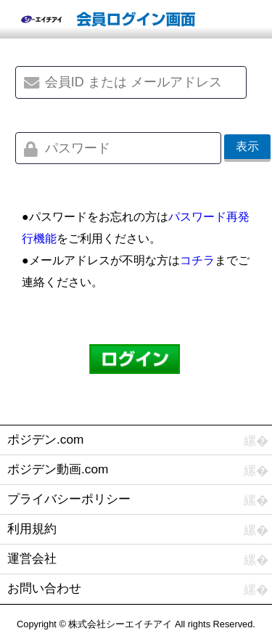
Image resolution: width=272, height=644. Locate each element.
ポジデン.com (45, 440)
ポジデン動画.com (58, 469)
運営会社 (32, 559)
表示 (247, 146)
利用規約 (32, 529)
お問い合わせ (44, 588)
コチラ (197, 260)
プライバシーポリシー (69, 499)
